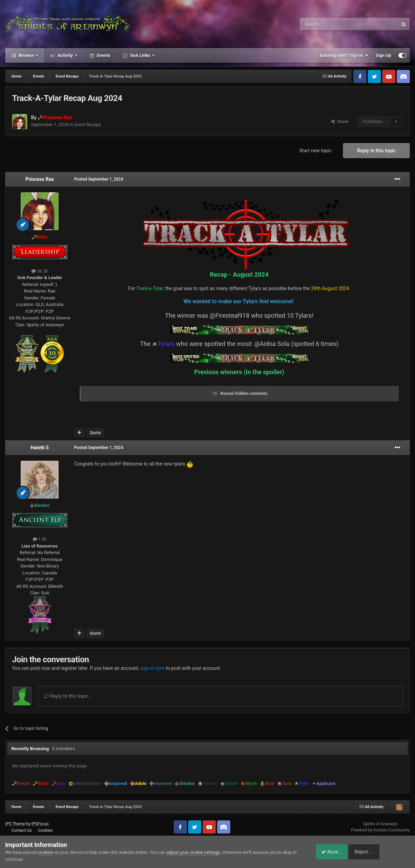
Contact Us (22, 830)
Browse (26, 55)
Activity (65, 55)
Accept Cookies (334, 852)
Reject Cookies (386, 852)
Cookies (45, 830)
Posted (99, 179)
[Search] (332, 24)
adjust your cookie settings (193, 852)
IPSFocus (40, 824)
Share (340, 121)
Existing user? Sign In (344, 55)
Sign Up (383, 55)
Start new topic (315, 151)
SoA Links (140, 55)
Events (103, 55)
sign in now (153, 668)
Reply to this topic (376, 151)
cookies (45, 852)
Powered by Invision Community (380, 830)
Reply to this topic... (68, 696)
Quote (95, 433)
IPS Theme (15, 824)
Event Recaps (88, 125)
